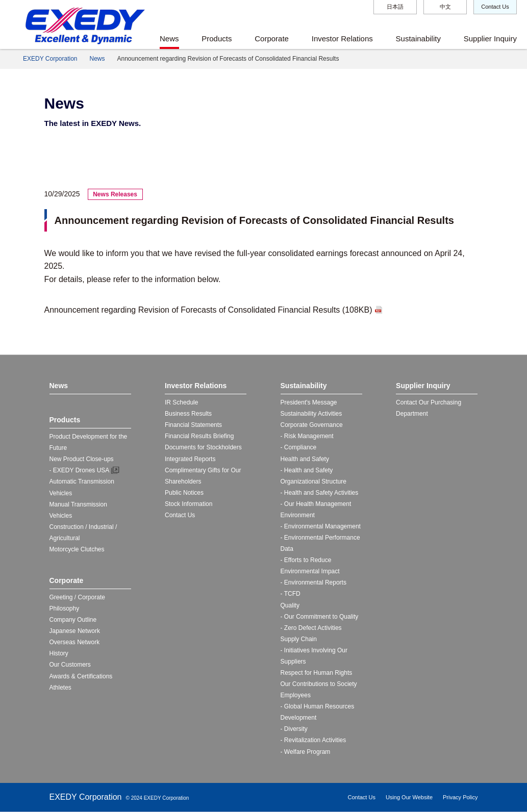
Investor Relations (342, 39)
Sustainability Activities (311, 414)
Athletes (60, 688)
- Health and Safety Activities (320, 493)
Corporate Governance (312, 425)
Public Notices (184, 493)
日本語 (395, 7)
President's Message (309, 402)
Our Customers (70, 665)
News (169, 39)
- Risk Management (307, 436)
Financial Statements (193, 425)
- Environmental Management (321, 526)
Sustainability (418, 39)
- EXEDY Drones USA (80, 470)
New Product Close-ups (82, 459)
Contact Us (495, 7)
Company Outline (73, 620)
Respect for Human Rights (317, 673)
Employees (296, 695)
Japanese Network (75, 631)
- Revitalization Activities (313, 740)
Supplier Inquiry (490, 39)
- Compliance (299, 447)
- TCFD (291, 594)
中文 (445, 7)
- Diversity (294, 729)
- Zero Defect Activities (311, 628)
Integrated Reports (190, 459)
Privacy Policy (460, 797)
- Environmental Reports (313, 582)
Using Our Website (409, 797)
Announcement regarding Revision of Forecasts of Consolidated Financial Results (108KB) (208, 310)
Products (217, 39)
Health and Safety (305, 459)
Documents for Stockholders (203, 447)
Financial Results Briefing (199, 436)
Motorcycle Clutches (77, 549)
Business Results (188, 414)
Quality (290, 605)
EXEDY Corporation (50, 59)
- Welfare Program (306, 752)
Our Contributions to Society (319, 684)
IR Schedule (181, 402)
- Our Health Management (316, 504)
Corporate (272, 39)
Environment (298, 515)
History (59, 653)
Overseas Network (75, 642)
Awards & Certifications (81, 676)
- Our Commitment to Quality (320, 617)
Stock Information (189, 504)
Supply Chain (299, 639)
